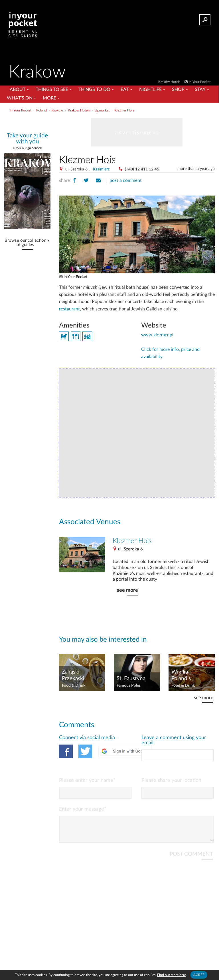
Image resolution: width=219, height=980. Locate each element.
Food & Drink (74, 686)
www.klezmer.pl (157, 335)
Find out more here (172, 975)
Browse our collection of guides (25, 243)
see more (127, 590)
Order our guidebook (27, 148)
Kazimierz (101, 169)
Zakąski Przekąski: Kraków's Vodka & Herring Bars (81, 676)
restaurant (69, 309)
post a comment (126, 180)
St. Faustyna (131, 679)
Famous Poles (129, 686)
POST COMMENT (191, 859)
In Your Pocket (200, 82)
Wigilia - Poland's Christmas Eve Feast (188, 676)
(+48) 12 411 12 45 (142, 169)
